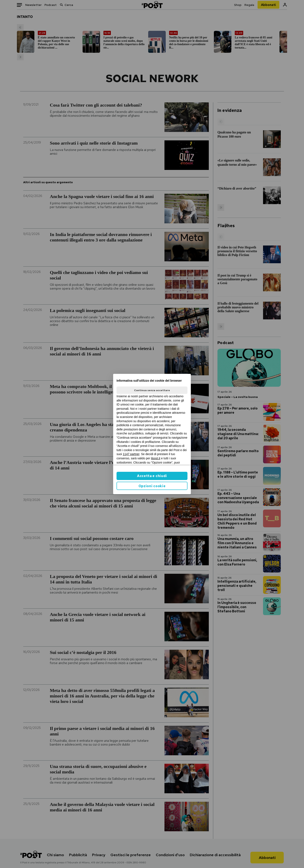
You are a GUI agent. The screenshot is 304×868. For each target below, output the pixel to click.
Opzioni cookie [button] (152, 486)
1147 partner (131, 454)
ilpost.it (156, 458)
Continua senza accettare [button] (152, 390)
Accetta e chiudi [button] (152, 476)
